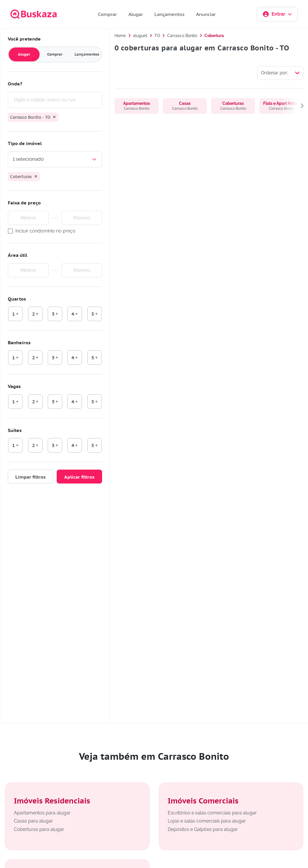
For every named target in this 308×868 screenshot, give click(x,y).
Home (120, 36)
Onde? (15, 84)
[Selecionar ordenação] (280, 73)
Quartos (17, 299)
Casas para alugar (33, 821)
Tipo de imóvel (25, 143)
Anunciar (206, 14)
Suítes (15, 430)
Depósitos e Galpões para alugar (203, 829)
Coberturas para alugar (39, 829)
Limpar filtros (31, 477)
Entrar (277, 14)
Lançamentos (169, 14)
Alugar (136, 14)
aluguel (140, 36)
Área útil (17, 255)
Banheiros (19, 343)
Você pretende (24, 39)
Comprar (107, 14)
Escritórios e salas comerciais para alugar (212, 813)
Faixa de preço (24, 203)
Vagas (14, 386)
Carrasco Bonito (182, 36)
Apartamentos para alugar (42, 813)
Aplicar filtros (79, 477)
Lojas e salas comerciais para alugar (207, 821)
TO (157, 36)
